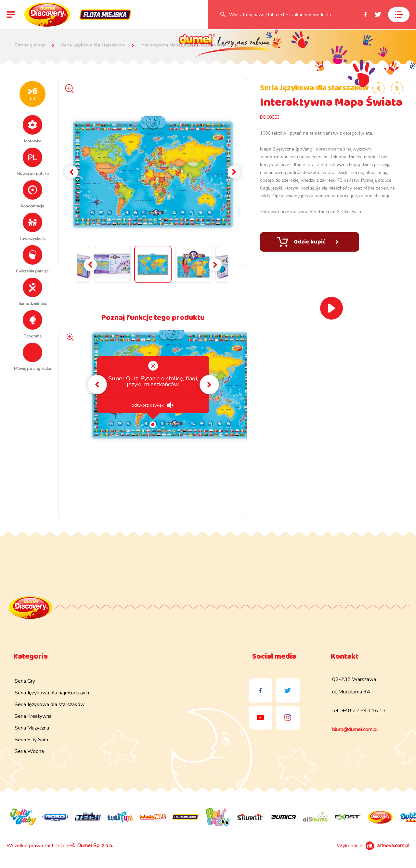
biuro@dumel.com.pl (355, 730)
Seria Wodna (29, 751)
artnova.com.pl (393, 846)
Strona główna (30, 45)
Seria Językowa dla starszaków (93, 45)
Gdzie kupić (308, 242)
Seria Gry (25, 681)
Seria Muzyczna (32, 728)
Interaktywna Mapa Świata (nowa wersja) (184, 45)
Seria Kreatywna (33, 716)
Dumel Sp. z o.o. (95, 846)
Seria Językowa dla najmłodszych (52, 693)
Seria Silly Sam (31, 740)
